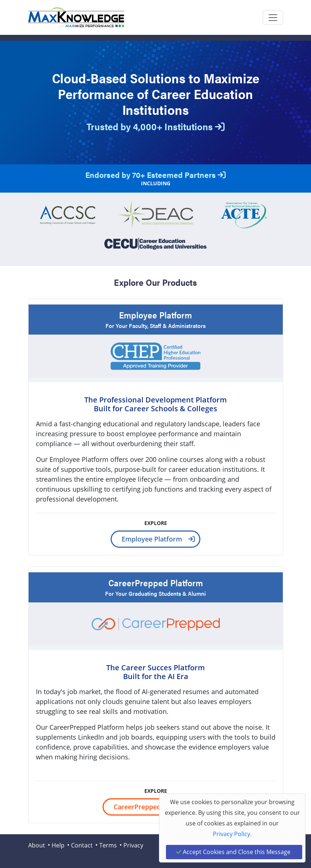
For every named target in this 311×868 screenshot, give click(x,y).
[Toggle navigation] (273, 18)
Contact (82, 845)
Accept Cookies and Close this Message (233, 852)
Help (58, 845)
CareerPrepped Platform (152, 807)
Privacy (133, 845)
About (37, 845)
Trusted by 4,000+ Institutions (155, 126)
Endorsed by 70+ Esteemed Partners (155, 174)
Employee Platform (152, 539)
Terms (108, 845)
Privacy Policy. (232, 834)
